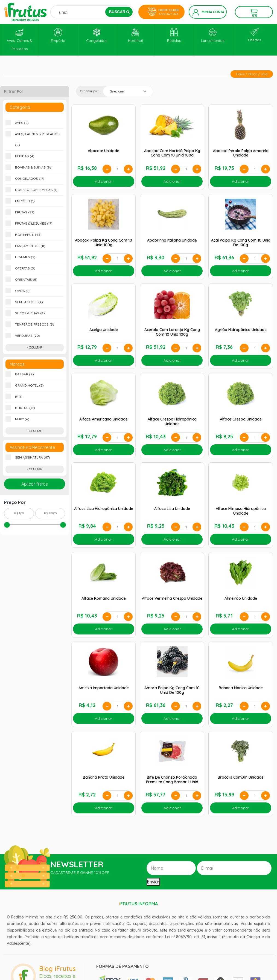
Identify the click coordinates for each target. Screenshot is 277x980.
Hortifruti (135, 35)
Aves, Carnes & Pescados (19, 40)
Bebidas (174, 35)
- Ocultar (35, 347)
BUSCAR (119, 12)
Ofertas (254, 35)
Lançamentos (213, 35)
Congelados (97, 35)
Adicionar (103, 181)
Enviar (153, 882)
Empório (58, 35)
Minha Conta (208, 12)
